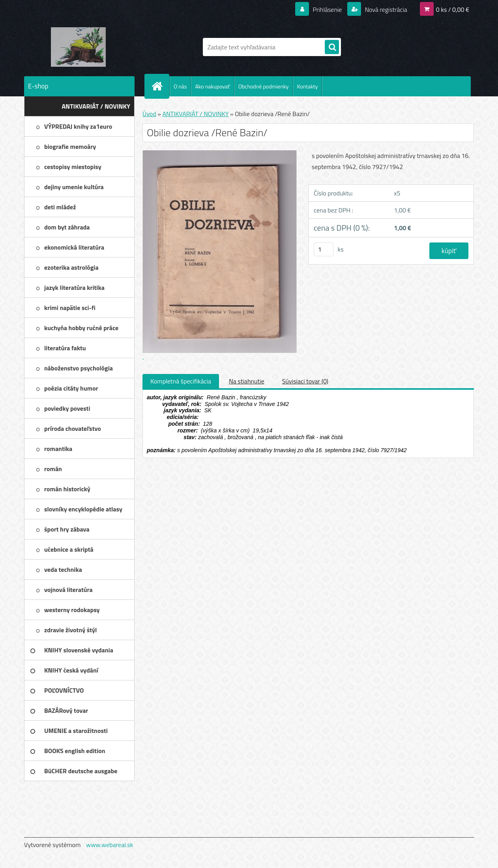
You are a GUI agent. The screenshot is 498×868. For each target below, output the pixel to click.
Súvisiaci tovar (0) (305, 381)
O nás (180, 86)
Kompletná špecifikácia (181, 381)
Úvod (149, 114)
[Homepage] (160, 86)
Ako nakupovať (212, 86)
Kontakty (307, 86)
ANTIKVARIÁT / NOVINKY (195, 114)
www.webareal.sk (110, 845)
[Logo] (78, 47)
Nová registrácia (385, 9)
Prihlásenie (327, 9)
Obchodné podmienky (264, 86)
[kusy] (324, 249)
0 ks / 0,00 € (453, 9)
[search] (332, 47)
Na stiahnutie (247, 381)
